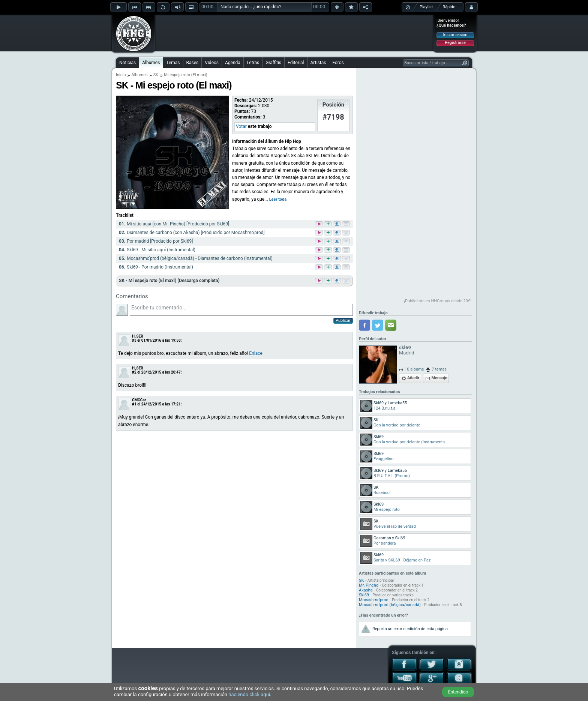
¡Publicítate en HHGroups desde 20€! (438, 301)
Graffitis (273, 63)
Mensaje (439, 378)
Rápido (449, 7)
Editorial (296, 63)
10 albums (414, 369)
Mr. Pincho (369, 585)
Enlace (256, 353)
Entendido (458, 692)
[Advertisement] (294, 33)
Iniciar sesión (455, 35)
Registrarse (455, 43)
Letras (253, 63)
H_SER (138, 336)
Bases (193, 63)
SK (156, 75)
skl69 (405, 347)
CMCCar (139, 400)
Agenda (233, 63)
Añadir (413, 378)
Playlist (426, 7)
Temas (173, 63)
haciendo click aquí (249, 694)
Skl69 (364, 595)
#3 (134, 340)
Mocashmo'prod (374, 600)
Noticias (127, 63)
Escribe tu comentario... (241, 310)
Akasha (366, 590)
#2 (134, 372)
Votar (241, 126)
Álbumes (151, 63)
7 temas (439, 369)
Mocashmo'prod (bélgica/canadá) (390, 605)
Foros (338, 63)
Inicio (121, 75)
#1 (134, 404)
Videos (212, 63)
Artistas (318, 63)
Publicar (343, 320)
